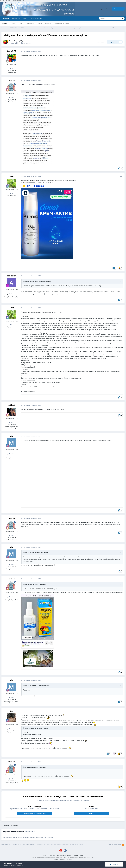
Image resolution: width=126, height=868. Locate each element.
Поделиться (100, 42)
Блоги (22, 23)
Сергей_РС (18, 41)
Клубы (25, 18)
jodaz (11, 176)
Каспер (11, 80)
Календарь (31, 23)
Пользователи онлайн (62, 23)
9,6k (11, 97)
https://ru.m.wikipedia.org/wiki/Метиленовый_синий (38, 84)
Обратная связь (78, 855)
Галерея (14, 23)
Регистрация (118, 9)
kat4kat (11, 405)
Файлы (40, 23)
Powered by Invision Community (63, 859)
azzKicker (11, 276)
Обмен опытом (26, 43)
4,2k (11, 728)
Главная (6, 19)
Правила (48, 23)
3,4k (11, 453)
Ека (11, 711)
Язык (45, 855)
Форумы (5, 23)
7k (11, 193)
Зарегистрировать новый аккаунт (35, 814)
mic (11, 436)
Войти (91, 814)
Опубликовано (31, 51)
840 (11, 293)
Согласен (114, 864)
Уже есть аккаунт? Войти (101, 9)
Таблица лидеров (36, 18)
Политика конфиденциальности (60, 855)
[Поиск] (110, 18)
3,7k (11, 422)
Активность (16, 18)
